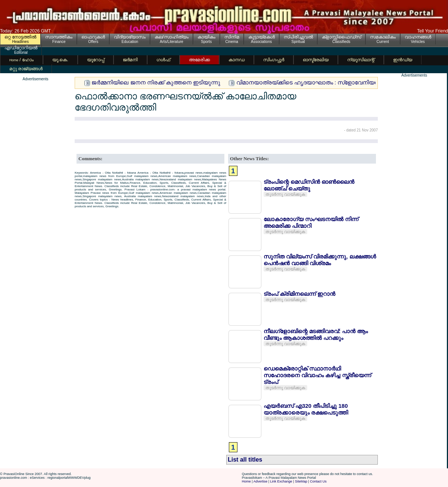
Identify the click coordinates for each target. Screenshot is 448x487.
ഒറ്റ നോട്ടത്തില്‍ (20, 37)
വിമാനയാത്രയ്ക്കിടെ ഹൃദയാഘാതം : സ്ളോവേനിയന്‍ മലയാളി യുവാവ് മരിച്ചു (340, 82)
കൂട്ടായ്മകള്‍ (262, 37)
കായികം (206, 37)
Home (246, 481)
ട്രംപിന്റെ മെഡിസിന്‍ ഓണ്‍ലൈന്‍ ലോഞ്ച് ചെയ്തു (309, 185)
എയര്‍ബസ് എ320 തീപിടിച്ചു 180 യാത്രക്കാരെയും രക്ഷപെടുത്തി (306, 409)
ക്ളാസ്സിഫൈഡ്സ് (341, 37)
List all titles (245, 460)
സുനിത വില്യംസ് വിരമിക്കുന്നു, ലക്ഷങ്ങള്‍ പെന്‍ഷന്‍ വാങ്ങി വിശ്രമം (320, 260)
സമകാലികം (383, 37)
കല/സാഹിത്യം (171, 37)
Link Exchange (281, 481)
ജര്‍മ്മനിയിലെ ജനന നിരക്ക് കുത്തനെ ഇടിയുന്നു (156, 82)
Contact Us (318, 481)
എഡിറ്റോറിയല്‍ (21, 48)
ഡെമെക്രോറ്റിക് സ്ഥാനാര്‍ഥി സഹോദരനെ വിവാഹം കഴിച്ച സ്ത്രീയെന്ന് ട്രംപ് (317, 375)
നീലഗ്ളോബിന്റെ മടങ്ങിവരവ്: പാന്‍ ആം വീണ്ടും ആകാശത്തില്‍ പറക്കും (316, 334)
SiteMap (301, 481)
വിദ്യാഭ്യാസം (130, 37)
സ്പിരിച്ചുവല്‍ (298, 37)
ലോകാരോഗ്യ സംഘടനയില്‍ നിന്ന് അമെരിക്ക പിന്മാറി (311, 222)
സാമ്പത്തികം (59, 37)
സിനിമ (232, 37)
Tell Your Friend (433, 31)
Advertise (261, 481)
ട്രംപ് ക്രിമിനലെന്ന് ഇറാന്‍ (299, 294)
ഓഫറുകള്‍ (93, 37)
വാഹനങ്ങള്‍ (418, 37)
